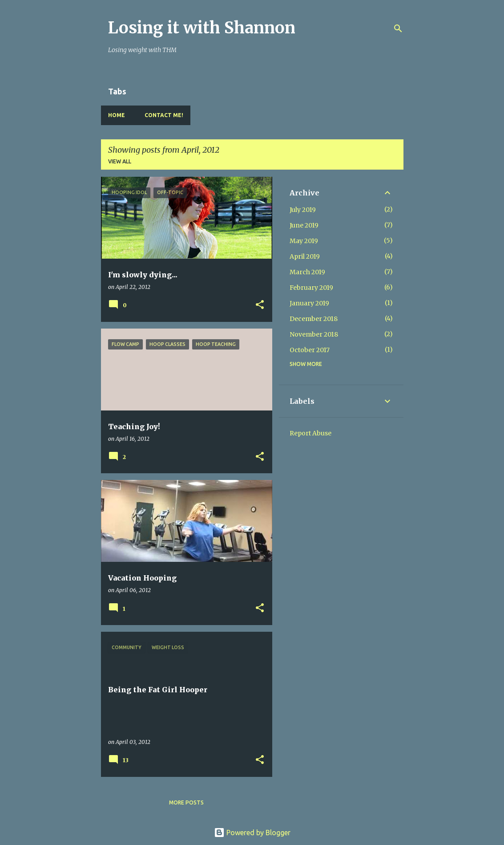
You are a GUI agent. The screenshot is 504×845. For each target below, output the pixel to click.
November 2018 (314, 334)
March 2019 (307, 272)
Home (117, 115)
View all (120, 161)
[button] (260, 305)
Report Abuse (310, 433)
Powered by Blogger (252, 833)
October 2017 (310, 350)
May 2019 (304, 241)
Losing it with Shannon (202, 28)
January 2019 (309, 303)
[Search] (398, 28)
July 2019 (303, 210)
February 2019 (311, 288)
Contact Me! (164, 115)
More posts (186, 802)
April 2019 (305, 256)
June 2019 (304, 225)
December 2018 (314, 319)
